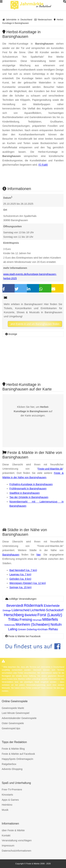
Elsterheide (52, 606)
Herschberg (14, 615)
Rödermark (34, 605)
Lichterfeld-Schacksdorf (47, 610)
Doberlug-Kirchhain (37, 629)
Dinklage (7, 610)
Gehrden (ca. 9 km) (20, 579)
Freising (26, 619)
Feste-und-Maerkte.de (50, 469)
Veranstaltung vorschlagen (17, 840)
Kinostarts (7, 795)
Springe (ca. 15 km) (21, 587)
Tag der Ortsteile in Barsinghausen (29, 497)
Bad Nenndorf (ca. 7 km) (23, 570)
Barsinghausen (11, 555)
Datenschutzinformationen (16, 851)
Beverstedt (15, 606)
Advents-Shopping (12, 769)
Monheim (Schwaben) (33, 624)
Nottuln (56, 624)
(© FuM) (43, 165)
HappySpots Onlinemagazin (17, 759)
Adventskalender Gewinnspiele (19, 718)
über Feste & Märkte (13, 830)
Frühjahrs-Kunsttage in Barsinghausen (31, 484)
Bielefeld (31, 615)
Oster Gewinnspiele (13, 723)
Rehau (53, 629)
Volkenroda (10, 625)
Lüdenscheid (21, 610)
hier (38, 555)
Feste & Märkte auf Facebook (18, 754)
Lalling (13, 629)
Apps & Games (10, 800)
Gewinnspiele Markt (13, 708)
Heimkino (7, 805)
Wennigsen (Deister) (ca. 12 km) (28, 583)
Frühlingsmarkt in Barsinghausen (28, 489)
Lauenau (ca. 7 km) (20, 574)
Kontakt (6, 835)
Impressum (8, 846)
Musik (5, 810)
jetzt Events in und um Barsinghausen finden (35, 324)
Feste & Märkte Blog (13, 749)
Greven (22, 629)
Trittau (14, 619)
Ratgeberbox (9, 764)
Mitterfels (50, 619)
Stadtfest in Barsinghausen (25, 493)
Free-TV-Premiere (12, 790)
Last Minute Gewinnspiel (16, 713)
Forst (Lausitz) (50, 615)
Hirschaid (37, 620)
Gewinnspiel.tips (11, 728)
